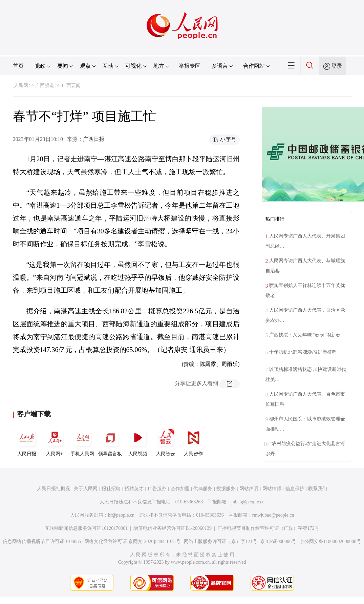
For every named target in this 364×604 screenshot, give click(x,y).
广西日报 (94, 139)
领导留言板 (110, 441)
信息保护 (295, 489)
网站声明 (249, 489)
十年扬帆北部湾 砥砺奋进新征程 (303, 352)
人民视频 (138, 441)
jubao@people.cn (248, 502)
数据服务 (226, 489)
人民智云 (166, 441)
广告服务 (157, 489)
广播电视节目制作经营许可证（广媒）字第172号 (268, 528)
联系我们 (318, 489)
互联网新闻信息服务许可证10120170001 (86, 528)
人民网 (21, 86)
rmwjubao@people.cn (273, 515)
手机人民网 (82, 441)
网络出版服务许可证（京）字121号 (221, 541)
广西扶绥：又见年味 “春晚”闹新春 (305, 335)
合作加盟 (180, 489)
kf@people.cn (121, 515)
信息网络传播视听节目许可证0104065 (42, 541)
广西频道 (45, 86)
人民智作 (193, 441)
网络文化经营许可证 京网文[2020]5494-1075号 (132, 541)
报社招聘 (111, 489)
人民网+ (55, 441)
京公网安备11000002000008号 (330, 541)
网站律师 (272, 489)
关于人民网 (86, 489)
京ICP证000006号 (278, 541)
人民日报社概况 (53, 489)
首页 (18, 66)
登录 (337, 66)
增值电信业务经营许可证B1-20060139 (173, 528)
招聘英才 (134, 489)
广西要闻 (71, 86)
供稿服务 (203, 489)
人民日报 (27, 441)
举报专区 (190, 66)
